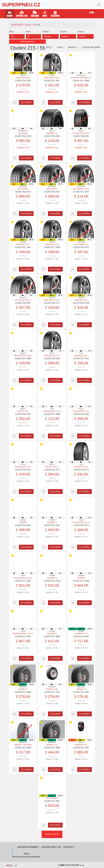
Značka (81, 32)
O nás (92, 12)
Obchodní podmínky (28, 847)
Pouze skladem (91, 47)
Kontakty (69, 847)
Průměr (46, 32)
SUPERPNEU (17, 25)
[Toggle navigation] (99, 5)
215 (34, 25)
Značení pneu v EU (51, 847)
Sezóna (63, 32)
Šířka (11, 32)
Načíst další (52, 834)
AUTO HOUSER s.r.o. (75, 865)
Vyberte (47, 36)
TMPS (26, 854)
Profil (28, 32)
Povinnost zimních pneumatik (26, 857)
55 (29, 36)
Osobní (28, 25)
